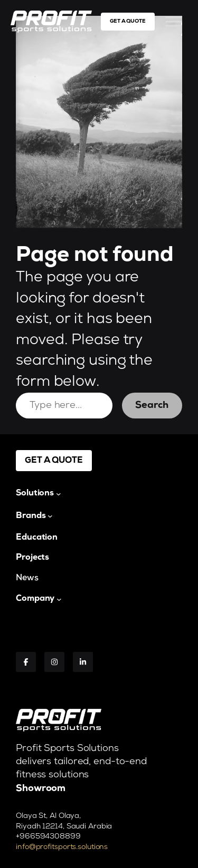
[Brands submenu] (34, 516)
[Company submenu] (39, 599)
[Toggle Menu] (174, 21)
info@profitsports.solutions (62, 847)
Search (152, 406)
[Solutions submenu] (39, 493)
